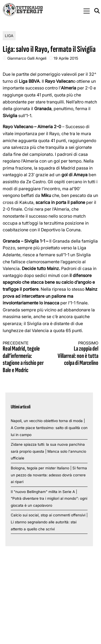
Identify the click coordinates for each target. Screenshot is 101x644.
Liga (9, 36)
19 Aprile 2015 (66, 58)
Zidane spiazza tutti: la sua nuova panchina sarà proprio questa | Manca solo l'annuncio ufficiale (48, 451)
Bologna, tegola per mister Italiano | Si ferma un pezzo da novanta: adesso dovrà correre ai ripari (49, 475)
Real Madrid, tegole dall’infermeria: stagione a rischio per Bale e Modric (24, 357)
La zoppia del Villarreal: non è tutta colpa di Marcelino (77, 354)
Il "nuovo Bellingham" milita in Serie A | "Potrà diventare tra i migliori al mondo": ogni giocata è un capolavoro (49, 499)
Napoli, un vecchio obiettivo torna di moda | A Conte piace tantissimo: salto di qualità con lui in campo (49, 428)
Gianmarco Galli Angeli (27, 58)
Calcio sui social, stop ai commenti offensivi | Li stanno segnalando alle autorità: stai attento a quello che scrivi (49, 522)
